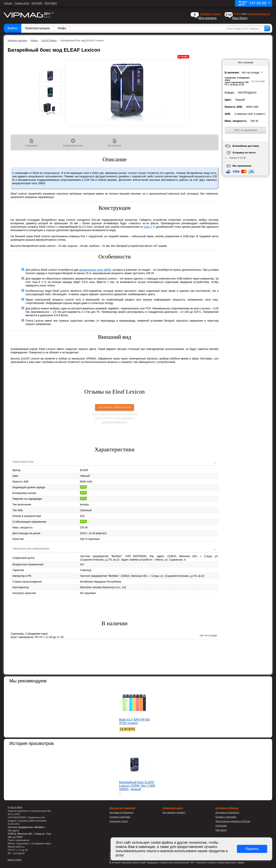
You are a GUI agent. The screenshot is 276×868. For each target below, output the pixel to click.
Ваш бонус (240, 18)
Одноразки (221, 826)
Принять (252, 849)
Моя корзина (207, 18)
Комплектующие (38, 28)
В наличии (115, 143)
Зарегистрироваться (259, 14)
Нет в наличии (246, 130)
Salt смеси (221, 830)
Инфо (62, 28)
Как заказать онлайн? (174, 813)
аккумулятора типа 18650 (95, 270)
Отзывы (8, 3)
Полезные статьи (119, 821)
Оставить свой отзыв (114, 407)
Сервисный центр (173, 808)
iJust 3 (148, 227)
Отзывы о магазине (226, 817)
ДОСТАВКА (51, 3)
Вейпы (13, 28)
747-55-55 (255, 3)
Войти (126, 418)
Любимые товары (210, 14)
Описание (31, 143)
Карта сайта (15, 860)
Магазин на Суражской (122, 808)
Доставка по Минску (227, 808)
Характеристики (73, 143)
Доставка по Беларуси (227, 813)
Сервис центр (22, 3)
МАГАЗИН (37, 3)
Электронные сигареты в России (233, 821)
